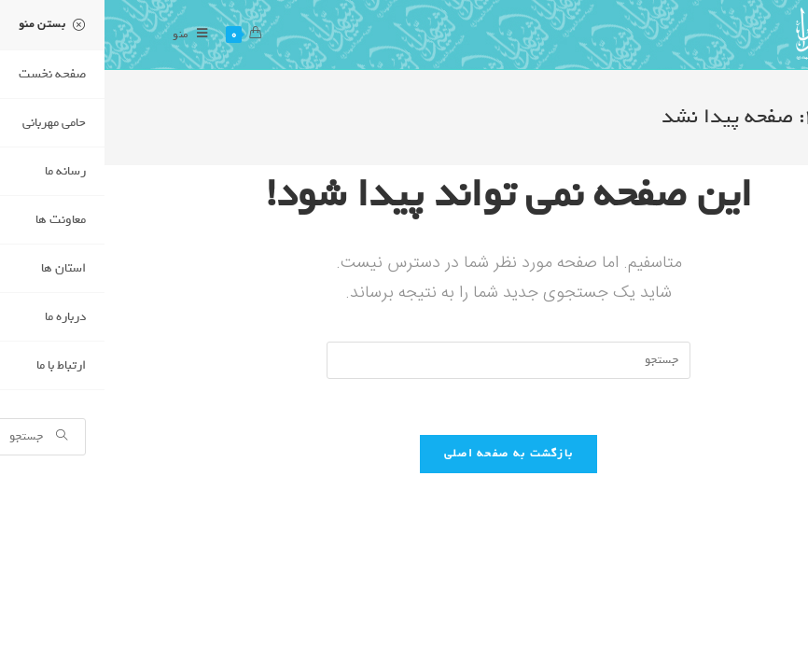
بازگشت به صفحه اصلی (404, 454)
